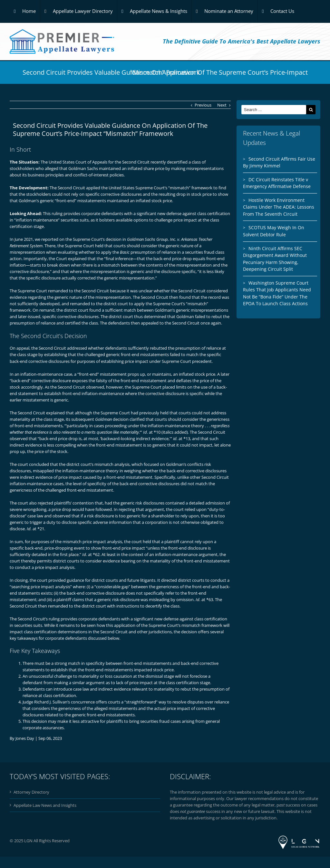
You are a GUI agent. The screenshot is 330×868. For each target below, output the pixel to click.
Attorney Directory (31, 792)
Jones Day (25, 738)
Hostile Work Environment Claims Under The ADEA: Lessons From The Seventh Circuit (279, 207)
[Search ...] (274, 110)
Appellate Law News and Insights (45, 805)
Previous (203, 105)
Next (222, 105)
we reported (47, 239)
